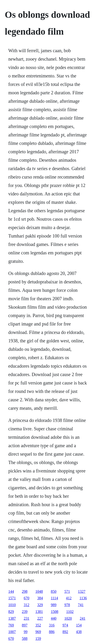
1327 (82, 591)
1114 (55, 598)
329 (40, 605)
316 (52, 625)
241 (83, 618)
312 (27, 605)
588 (25, 639)
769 (11, 625)
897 (25, 625)
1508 (55, 612)
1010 (12, 605)
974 (65, 625)
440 (54, 618)
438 (79, 632)
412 (69, 598)
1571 (12, 598)
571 (67, 591)
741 (81, 605)
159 (38, 639)
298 (25, 591)
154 (79, 625)
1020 (68, 618)
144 (11, 591)
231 (27, 618)
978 (67, 605)
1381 (39, 612)
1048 (39, 591)
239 (25, 612)
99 (26, 632)
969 (38, 632)
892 (65, 632)
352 (38, 625)
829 (11, 612)
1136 (83, 598)
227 (40, 618)
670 (27, 598)
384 (40, 598)
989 (54, 605)
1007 (12, 632)
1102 (70, 612)
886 (52, 632)
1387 (12, 618)
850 (54, 591)
